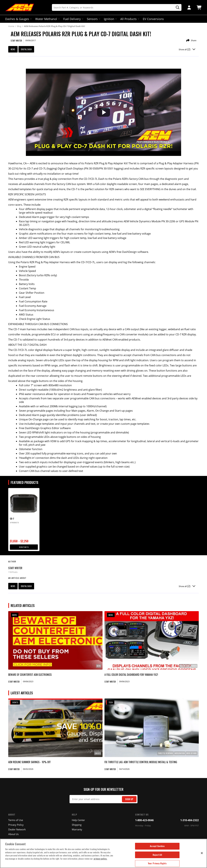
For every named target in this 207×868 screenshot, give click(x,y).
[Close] (202, 853)
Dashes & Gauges (18, 19)
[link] (55, 640)
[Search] (117, 7)
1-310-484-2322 (190, 820)
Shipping (77, 825)
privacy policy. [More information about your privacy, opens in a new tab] (100, 859)
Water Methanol (47, 19)
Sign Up (129, 799)
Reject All (157, 855)
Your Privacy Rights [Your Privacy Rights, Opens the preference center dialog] (157, 863)
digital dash (26, 49)
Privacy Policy (16, 825)
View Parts (24, 547)
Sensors (93, 19)
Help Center (78, 820)
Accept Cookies (157, 846)
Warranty (77, 829)
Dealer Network (17, 829)
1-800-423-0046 (144, 820)
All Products (129, 19)
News (13, 49)
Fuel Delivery (73, 19)
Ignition (110, 19)
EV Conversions (153, 19)
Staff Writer (15, 568)
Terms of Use (16, 820)
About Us (13, 834)
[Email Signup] (104, 799)
